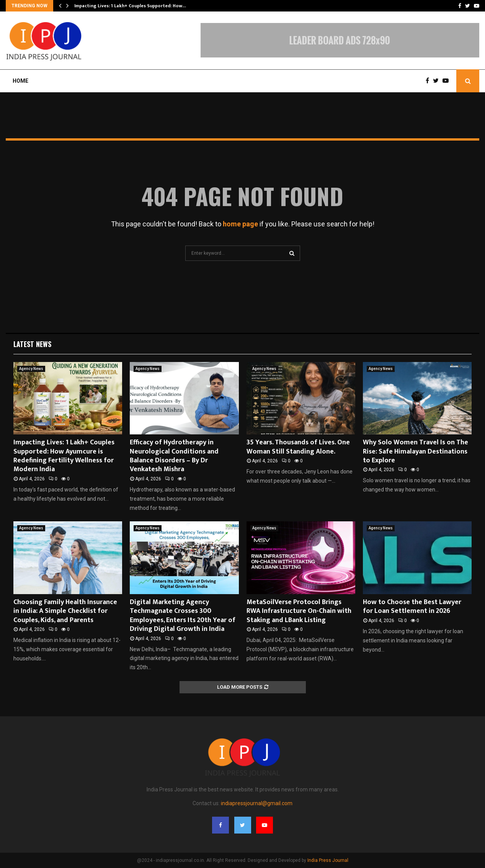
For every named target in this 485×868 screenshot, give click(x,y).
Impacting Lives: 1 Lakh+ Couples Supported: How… (130, 6)
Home (20, 81)
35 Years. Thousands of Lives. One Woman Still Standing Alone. (298, 447)
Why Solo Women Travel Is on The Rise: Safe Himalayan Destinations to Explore (416, 451)
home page (240, 224)
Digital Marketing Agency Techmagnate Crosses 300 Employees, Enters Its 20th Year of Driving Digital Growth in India (183, 616)
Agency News (31, 369)
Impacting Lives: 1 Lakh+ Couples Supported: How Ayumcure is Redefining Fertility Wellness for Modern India (64, 456)
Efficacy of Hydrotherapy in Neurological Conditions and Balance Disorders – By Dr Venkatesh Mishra (174, 456)
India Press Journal (328, 860)
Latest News (32, 344)
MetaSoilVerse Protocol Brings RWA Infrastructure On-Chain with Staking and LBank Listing (299, 611)
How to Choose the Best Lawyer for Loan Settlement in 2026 (412, 607)
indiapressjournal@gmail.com (257, 803)
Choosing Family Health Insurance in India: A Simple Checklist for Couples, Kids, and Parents (65, 611)
